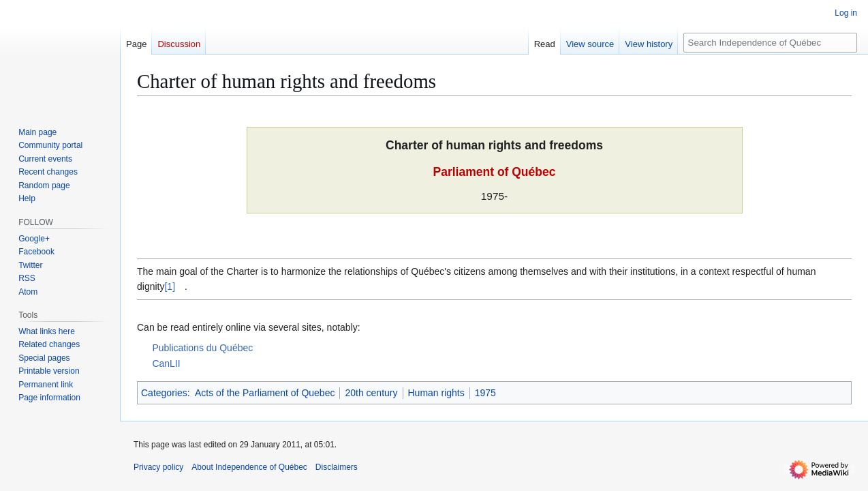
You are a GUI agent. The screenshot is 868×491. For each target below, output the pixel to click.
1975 (485, 393)
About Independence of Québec (249, 467)
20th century (371, 393)
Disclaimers (337, 467)
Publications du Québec (202, 348)
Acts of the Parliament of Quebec (265, 393)
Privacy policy (158, 467)
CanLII (166, 363)
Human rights (436, 393)
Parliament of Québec (495, 172)
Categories (164, 393)
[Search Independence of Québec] (770, 43)
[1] (170, 286)
